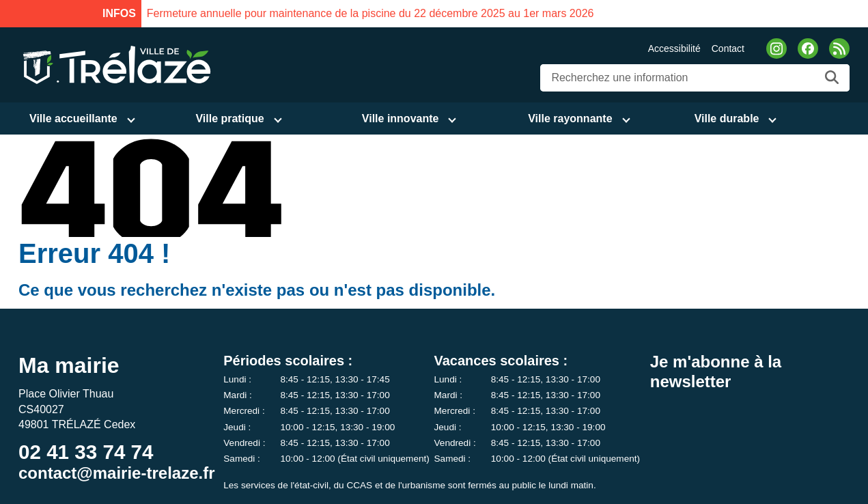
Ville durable (727, 118)
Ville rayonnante (570, 118)
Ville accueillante (73, 118)
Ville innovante (401, 118)
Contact (728, 48)
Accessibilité (674, 48)
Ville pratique (229, 118)
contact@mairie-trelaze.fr (117, 473)
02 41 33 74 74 (86, 452)
